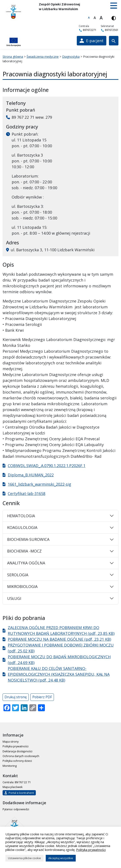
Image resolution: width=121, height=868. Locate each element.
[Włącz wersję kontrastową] (114, 18)
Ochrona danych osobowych (21, 756)
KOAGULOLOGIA (22, 527)
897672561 (110, 30)
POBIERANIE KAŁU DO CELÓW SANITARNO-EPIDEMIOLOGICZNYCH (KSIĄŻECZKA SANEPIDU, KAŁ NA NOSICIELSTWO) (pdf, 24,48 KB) (59, 674)
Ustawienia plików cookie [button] (24, 858)
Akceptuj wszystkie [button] (61, 858)
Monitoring (10, 766)
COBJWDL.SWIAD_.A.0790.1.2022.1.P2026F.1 (47, 466)
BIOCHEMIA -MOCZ (24, 551)
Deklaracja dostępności (17, 751)
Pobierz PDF (42, 697)
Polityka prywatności (16, 746)
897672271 (88, 30)
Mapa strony (11, 741)
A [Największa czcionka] (101, 18)
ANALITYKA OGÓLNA (26, 563)
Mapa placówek (13, 787)
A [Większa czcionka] (95, 18)
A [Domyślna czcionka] (89, 18)
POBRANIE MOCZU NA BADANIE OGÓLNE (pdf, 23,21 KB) (59, 639)
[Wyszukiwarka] (114, 41)
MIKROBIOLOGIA (22, 586)
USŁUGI (14, 598)
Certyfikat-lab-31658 (27, 493)
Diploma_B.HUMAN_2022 (31, 475)
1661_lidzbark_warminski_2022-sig (39, 484)
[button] (114, 6)
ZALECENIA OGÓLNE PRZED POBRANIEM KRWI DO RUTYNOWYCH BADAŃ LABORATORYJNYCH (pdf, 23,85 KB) (61, 630)
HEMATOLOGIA (21, 516)
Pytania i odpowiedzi (16, 809)
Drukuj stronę (16, 697)
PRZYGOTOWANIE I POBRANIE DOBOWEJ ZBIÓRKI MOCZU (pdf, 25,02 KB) (61, 648)
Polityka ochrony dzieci (17, 761)
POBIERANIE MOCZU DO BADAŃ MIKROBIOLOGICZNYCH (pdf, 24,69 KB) (59, 660)
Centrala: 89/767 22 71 (17, 782)
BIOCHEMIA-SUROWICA (28, 539)
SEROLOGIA (18, 575)
